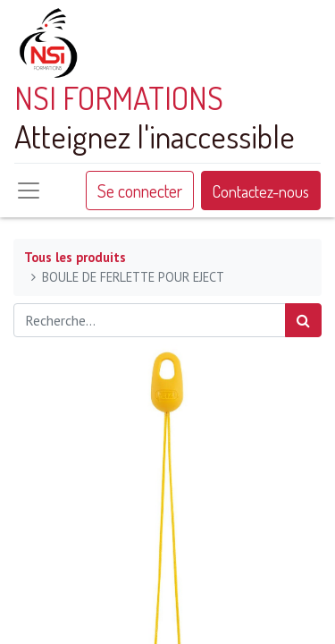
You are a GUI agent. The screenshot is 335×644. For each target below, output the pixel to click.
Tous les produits (75, 257)
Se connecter (140, 191)
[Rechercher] (303, 320)
